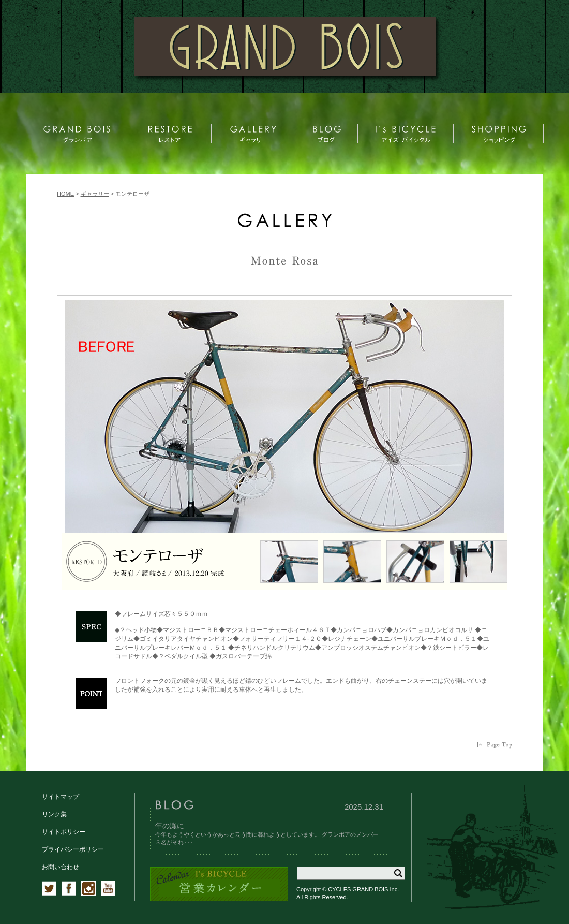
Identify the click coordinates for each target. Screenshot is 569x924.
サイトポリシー (64, 832)
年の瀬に (170, 826)
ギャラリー (95, 194)
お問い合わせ (61, 867)
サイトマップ (61, 797)
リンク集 (54, 814)
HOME (65, 194)
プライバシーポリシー (73, 849)
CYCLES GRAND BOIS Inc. (363, 889)
